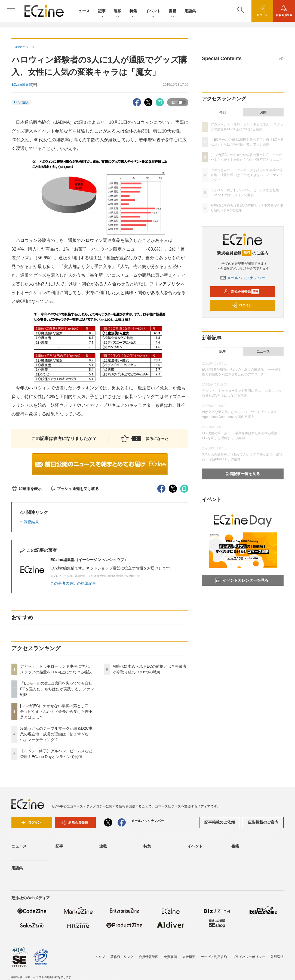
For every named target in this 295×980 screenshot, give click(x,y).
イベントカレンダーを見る (242, 580)
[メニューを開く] (11, 11)
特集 (133, 11)
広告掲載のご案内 (263, 822)
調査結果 (31, 522)
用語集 (190, 11)
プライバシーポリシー (249, 957)
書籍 (173, 11)
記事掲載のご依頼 (220, 822)
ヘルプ (100, 957)
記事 (102, 11)
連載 (118, 11)
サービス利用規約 (214, 957)
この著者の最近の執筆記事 (73, 583)
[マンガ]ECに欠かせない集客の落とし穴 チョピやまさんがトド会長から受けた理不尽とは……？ (56, 711)
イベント (153, 11)
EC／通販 (21, 102)
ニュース (82, 11)
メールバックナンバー (243, 278)
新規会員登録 (242, 292)
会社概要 (189, 957)
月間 (263, 112)
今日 (223, 112)
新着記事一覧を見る (243, 474)
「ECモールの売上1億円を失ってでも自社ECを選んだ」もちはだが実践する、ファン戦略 (57, 689)
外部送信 (277, 957)
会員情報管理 (149, 957)
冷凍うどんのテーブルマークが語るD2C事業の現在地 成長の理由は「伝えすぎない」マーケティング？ (56, 734)
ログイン (242, 305)
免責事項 (170, 957)
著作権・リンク (122, 957)
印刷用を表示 (27, 489)
